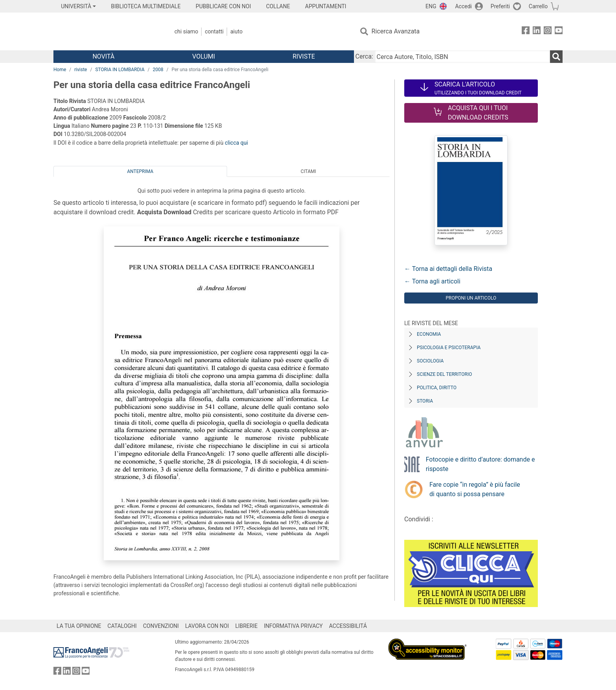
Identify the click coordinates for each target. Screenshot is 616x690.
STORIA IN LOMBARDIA (120, 70)
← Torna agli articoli (432, 281)
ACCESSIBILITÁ (348, 626)
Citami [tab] (308, 171)
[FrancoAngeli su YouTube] (559, 32)
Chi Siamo (186, 31)
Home (60, 70)
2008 (158, 70)
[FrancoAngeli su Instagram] (548, 32)
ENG (431, 6)
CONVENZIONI (161, 626)
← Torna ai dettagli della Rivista (448, 269)
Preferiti (500, 6)
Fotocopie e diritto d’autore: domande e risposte (480, 464)
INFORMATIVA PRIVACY (293, 626)
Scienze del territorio (445, 374)
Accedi (463, 6)
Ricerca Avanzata (396, 31)
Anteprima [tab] (140, 171)
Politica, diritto (437, 388)
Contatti (214, 31)
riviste (81, 70)
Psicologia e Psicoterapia (449, 348)
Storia (425, 401)
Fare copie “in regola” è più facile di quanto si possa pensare (475, 489)
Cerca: (364, 56)
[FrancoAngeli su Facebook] (526, 32)
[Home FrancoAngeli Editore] (105, 31)
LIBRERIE (247, 626)
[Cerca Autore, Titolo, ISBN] (462, 57)
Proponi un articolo (471, 298)
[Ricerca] (556, 57)
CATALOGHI (122, 626)
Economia (429, 334)
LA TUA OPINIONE (79, 626)
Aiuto (236, 31)
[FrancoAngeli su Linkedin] (537, 32)
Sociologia (430, 361)
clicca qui (236, 143)
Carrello (538, 6)
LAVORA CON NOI (207, 626)
